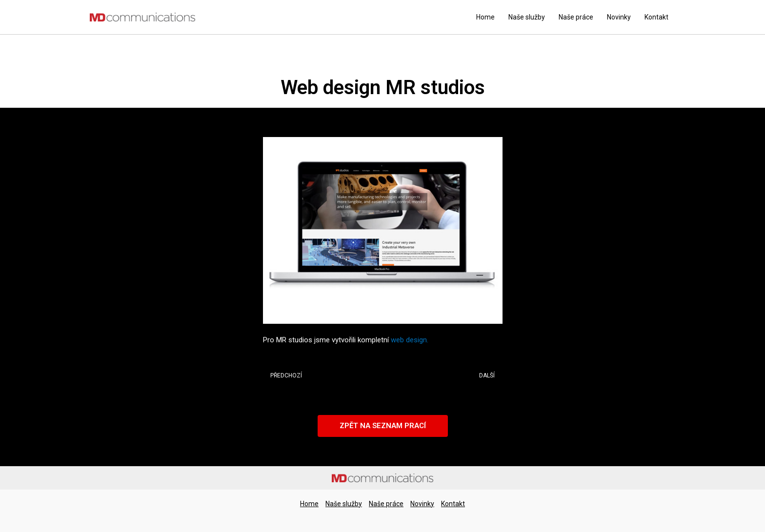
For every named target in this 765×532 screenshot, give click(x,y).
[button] (383, 426)
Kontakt (656, 17)
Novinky (619, 17)
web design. (410, 340)
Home (485, 17)
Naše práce (576, 17)
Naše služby (527, 17)
